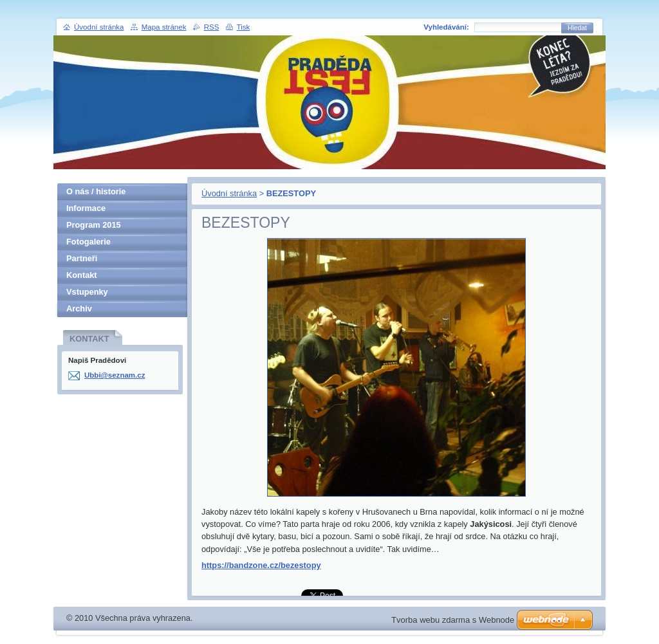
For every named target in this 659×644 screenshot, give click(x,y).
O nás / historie (96, 191)
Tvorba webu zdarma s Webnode (453, 620)
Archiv (79, 308)
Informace (86, 208)
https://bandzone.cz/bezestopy (261, 565)
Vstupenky (87, 292)
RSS (212, 27)
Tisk (244, 27)
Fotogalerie (88, 242)
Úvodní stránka (229, 193)
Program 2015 (94, 225)
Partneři (82, 258)
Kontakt (82, 275)
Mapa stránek (164, 27)
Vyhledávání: (446, 27)
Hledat (577, 28)
